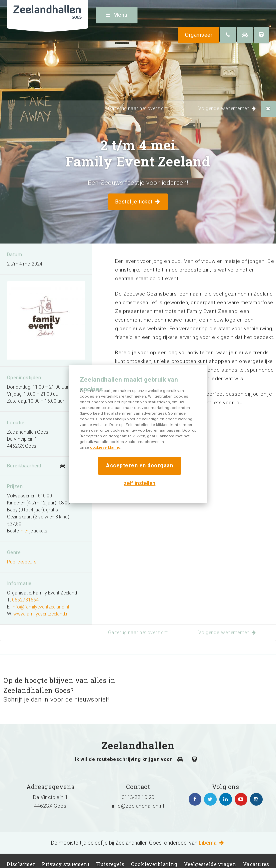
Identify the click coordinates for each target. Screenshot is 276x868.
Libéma (212, 843)
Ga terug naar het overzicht (138, 108)
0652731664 (25, 600)
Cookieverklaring (154, 864)
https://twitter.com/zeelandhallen (210, 799)
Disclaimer (21, 864)
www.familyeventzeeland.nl (41, 614)
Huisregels (110, 864)
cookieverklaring (105, 447)
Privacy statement (65, 864)
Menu (117, 15)
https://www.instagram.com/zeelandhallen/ (256, 799)
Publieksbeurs (22, 562)
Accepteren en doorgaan (139, 466)
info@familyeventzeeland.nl (40, 607)
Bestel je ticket (138, 202)
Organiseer (199, 35)
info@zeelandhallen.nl (138, 806)
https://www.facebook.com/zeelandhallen (195, 799)
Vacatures (256, 864)
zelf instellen (139, 483)
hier (24, 531)
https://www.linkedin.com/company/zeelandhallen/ (226, 799)
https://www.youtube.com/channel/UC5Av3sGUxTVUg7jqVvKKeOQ (241, 799)
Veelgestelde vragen (210, 864)
